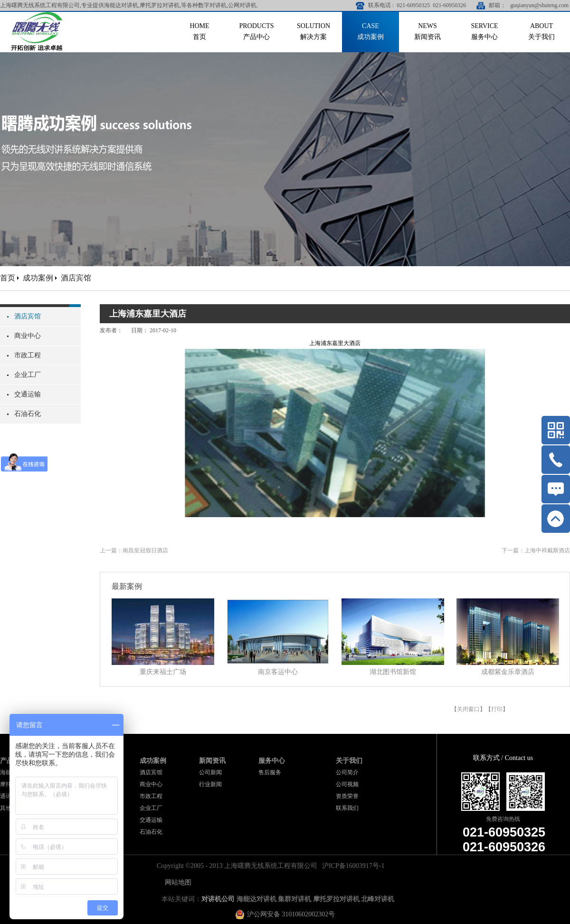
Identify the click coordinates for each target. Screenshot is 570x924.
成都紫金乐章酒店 (508, 672)
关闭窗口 (468, 709)
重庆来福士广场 (163, 672)
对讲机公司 (218, 899)
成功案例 (38, 278)
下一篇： (536, 550)
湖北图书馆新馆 (393, 672)
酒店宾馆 (76, 278)
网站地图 (176, 882)
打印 (497, 709)
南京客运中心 (278, 672)
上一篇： (134, 550)
